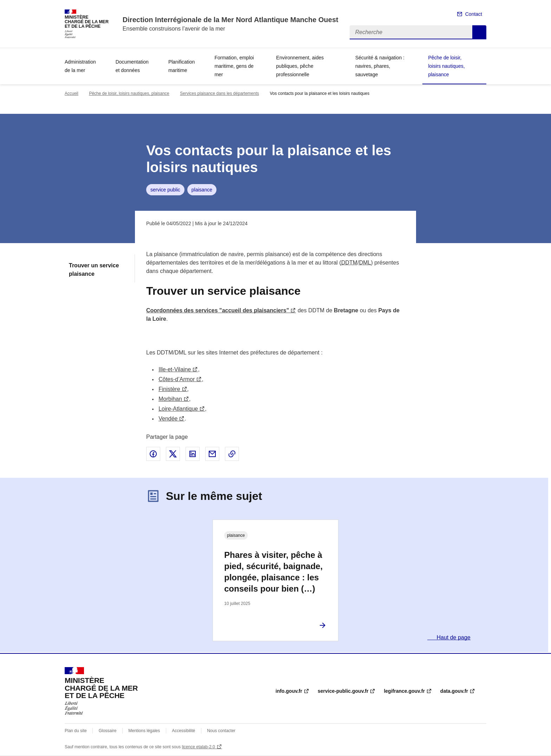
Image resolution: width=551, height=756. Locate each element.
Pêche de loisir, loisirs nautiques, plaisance (446, 66)
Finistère (169, 389)
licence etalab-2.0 (199, 747)
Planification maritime (182, 66)
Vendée (168, 419)
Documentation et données (132, 66)
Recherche (479, 32)
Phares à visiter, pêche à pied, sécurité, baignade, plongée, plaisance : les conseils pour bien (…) (273, 572)
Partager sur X (173, 454)
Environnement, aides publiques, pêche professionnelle (300, 66)
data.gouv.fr (454, 691)
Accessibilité (183, 731)
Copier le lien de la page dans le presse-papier (232, 454)
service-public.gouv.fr (343, 691)
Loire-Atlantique (178, 409)
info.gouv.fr (289, 691)
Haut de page (453, 637)
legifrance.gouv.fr (404, 691)
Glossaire (108, 731)
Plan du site (76, 731)
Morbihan (170, 399)
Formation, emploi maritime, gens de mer (234, 66)
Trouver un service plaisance (94, 270)
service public (165, 190)
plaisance (202, 190)
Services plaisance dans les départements (219, 93)
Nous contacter (221, 731)
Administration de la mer (80, 66)
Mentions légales (144, 731)
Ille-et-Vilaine (175, 369)
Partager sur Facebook (153, 454)
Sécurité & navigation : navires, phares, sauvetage (380, 66)
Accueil (72, 93)
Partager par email (212, 454)
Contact (474, 14)
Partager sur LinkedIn (193, 454)
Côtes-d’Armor (177, 379)
